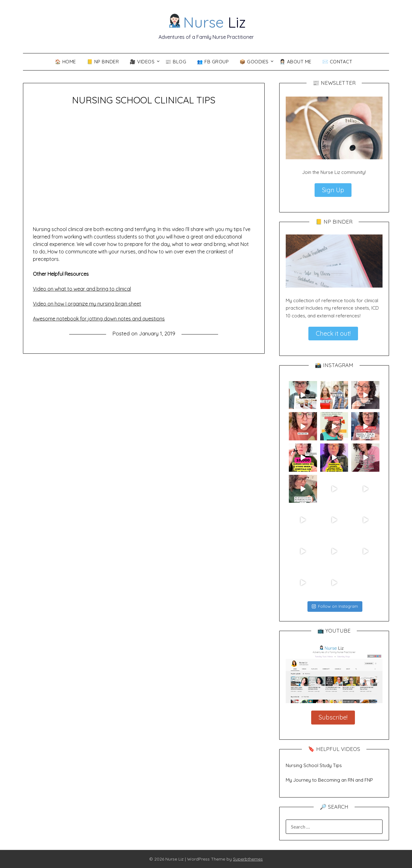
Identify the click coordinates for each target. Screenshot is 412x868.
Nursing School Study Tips (314, 765)
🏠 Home (65, 62)
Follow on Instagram (335, 606)
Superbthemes (248, 859)
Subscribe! (333, 717)
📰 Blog (176, 62)
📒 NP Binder (103, 62)
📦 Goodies (254, 62)
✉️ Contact (337, 62)
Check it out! (333, 333)
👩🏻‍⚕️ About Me (296, 62)
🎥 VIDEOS (142, 62)
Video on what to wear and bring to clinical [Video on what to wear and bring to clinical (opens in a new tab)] (82, 289)
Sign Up (333, 190)
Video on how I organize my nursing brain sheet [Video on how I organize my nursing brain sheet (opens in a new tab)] (87, 304)
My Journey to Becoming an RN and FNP (329, 780)
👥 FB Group (213, 62)
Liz (206, 22)
